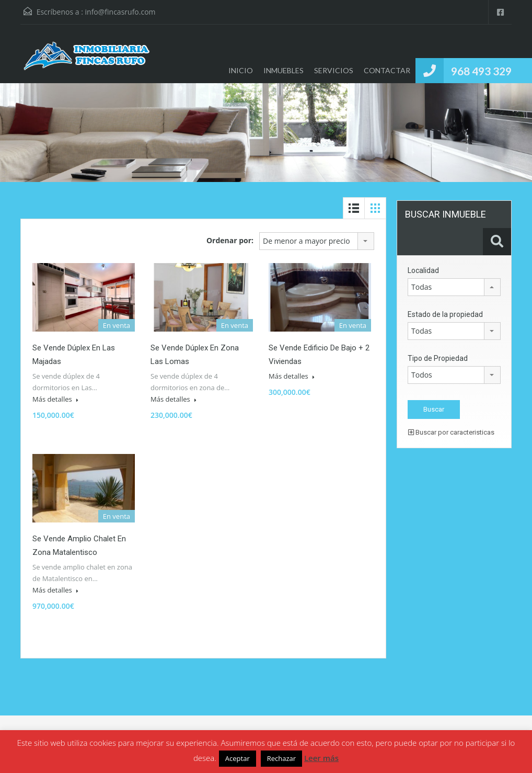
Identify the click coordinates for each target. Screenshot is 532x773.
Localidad (423, 270)
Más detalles (55, 399)
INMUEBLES (284, 70)
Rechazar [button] (281, 758)
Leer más (321, 758)
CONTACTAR (387, 70)
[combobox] (317, 241)
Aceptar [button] (238, 758)
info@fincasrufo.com (120, 12)
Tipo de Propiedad (438, 358)
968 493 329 (481, 71)
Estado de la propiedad (445, 314)
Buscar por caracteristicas (451, 432)
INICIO (241, 70)
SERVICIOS (334, 70)
